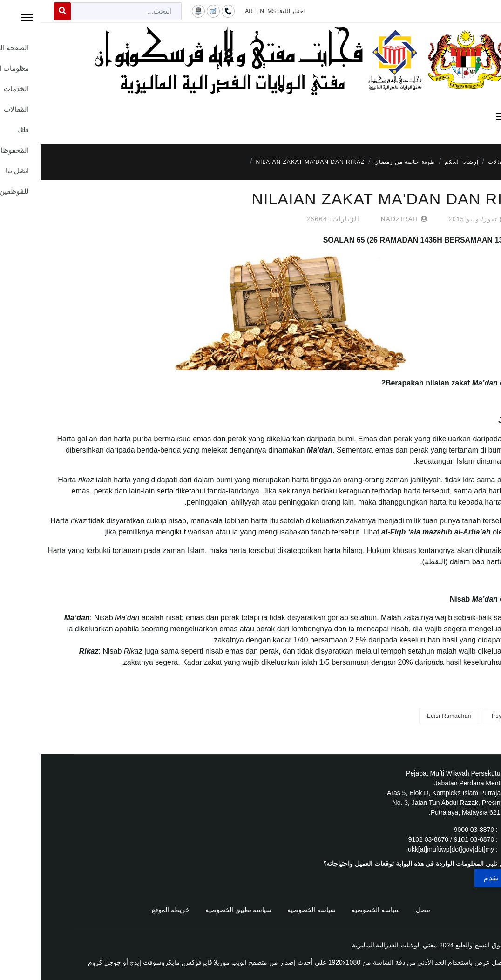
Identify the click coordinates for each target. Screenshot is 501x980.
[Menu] (250, 116)
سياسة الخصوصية (335, 910)
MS (231, 11)
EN (220, 11)
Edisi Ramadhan (409, 716)
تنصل (383, 910)
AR (208, 11)
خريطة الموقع (130, 910)
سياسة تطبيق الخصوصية (198, 910)
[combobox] (86, 11)
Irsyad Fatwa (469, 716)
